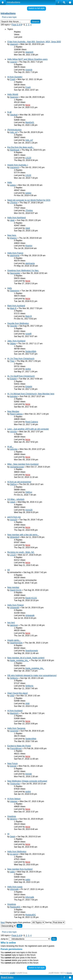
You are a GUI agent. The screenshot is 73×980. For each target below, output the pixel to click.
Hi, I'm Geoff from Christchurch (21, 376)
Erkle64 (13, 379)
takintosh (14, 625)
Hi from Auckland (15, 711)
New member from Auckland (20, 869)
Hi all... (10, 447)
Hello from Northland (16, 218)
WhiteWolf (14, 537)
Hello (10, 182)
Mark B (13, 308)
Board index (7, 977)
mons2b (29, 510)
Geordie (14, 326)
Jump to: (4, 939)
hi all (9, 112)
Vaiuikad (14, 115)
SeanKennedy (16, 643)
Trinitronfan (15, 784)
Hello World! (13, 94)
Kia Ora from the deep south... (21, 147)
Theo (12, 361)
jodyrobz (14, 449)
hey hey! (11, 623)
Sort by (55, 922)
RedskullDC (15, 907)
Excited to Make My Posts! (19, 746)
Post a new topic (9, 17)
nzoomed (14, 731)
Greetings (12, 816)
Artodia (69, 973)
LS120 (28, 158)
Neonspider (15, 273)
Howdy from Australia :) (18, 165)
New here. (12, 235)
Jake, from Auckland (16, 341)
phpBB (12, 973)
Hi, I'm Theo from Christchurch (21, 359)
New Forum (12, 764)
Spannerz (14, 97)
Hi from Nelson (14, 799)
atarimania (15, 256)
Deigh (13, 837)
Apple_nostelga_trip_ (19, 660)
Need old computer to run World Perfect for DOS (29, 200)
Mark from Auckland (16, 306)
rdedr (12, 220)
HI (8, 834)
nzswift (28, 334)
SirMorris (14, 678)
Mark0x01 (30, 122)
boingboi (14, 396)
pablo (12, 872)
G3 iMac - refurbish (16, 499)
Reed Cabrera (16, 414)
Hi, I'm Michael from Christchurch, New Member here (31, 394)
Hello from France (15, 253)
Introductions (13, 2)
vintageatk (15, 608)
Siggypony (15, 291)
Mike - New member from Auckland (23, 464)
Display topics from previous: (25, 922)
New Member (13, 411)
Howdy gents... (14, 640)
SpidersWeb (31, 351)
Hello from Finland (15, 605)
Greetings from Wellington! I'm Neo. (23, 271)
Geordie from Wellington (18, 323)
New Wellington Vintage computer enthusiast (27, 781)
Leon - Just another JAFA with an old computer (28, 429)
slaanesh (14, 44)
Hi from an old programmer (19, 482)
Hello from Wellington (17, 852)
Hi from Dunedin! (15, 77)
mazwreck (14, 167)
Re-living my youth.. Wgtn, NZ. (21, 552)
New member (13, 587)
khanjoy (13, 238)
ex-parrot (14, 854)
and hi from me (14, 517)
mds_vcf (14, 132)
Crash (13, 79)
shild (12, 696)
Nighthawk (15, 150)
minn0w (13, 432)
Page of (17, 25)
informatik (14, 889)
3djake (13, 344)
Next (3, 922)
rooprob (13, 62)
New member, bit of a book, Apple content (26, 658)
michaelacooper (17, 467)
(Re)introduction (14, 130)
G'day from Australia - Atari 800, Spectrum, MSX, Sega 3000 (34, 42)
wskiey (13, 185)
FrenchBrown (16, 749)
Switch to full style (36, 8)
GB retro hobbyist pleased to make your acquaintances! (32, 675)
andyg (28, 369)
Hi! (9, 570)
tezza (28, 105)
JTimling (14, 203)
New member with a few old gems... (23, 535)
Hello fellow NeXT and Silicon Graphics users (27, 59)
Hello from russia (15, 887)
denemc (14, 819)
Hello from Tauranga (16, 728)
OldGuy (13, 484)
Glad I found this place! (18, 693)
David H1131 (16, 590)
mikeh (13, 502)
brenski (13, 766)
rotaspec (14, 801)
